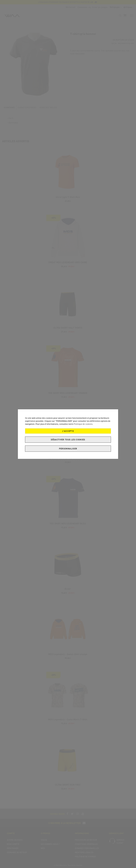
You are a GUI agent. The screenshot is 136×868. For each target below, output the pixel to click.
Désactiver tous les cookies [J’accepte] (68, 440)
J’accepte (68, 431)
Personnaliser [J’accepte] (68, 449)
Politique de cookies (83, 424)
